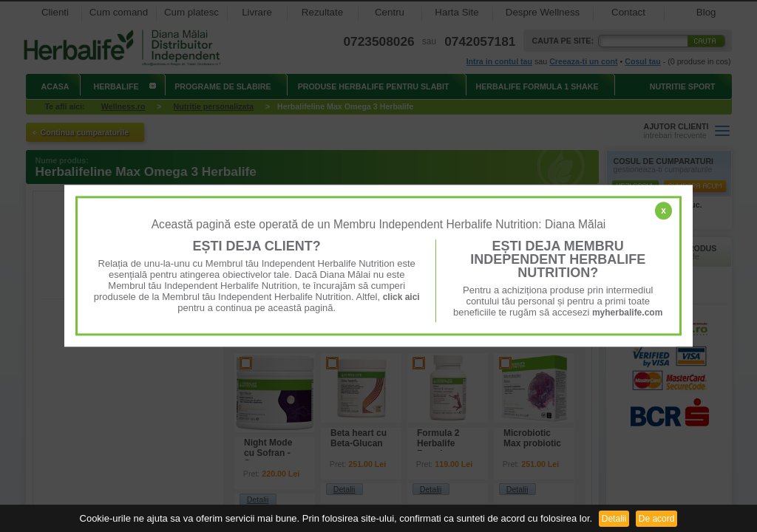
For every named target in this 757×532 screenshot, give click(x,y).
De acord (657, 519)
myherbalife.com (627, 313)
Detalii (614, 519)
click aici (401, 297)
